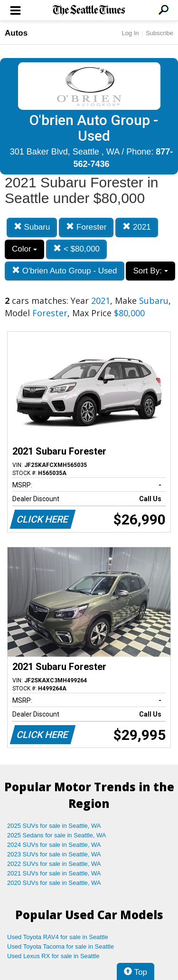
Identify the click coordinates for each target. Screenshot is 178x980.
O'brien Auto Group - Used (65, 271)
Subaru (32, 227)
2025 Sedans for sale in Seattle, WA (56, 835)
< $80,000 (76, 249)
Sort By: (150, 271)
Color (24, 249)
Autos (16, 33)
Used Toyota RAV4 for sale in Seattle (58, 937)
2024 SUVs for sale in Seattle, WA (54, 845)
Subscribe (159, 33)
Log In (130, 33)
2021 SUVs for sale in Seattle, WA (54, 873)
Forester (86, 227)
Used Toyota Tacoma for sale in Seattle (61, 946)
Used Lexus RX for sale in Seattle (53, 956)
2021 (137, 227)
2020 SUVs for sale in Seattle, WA (54, 883)
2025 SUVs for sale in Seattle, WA (54, 826)
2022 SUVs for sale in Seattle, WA (54, 864)
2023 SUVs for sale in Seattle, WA (54, 854)
